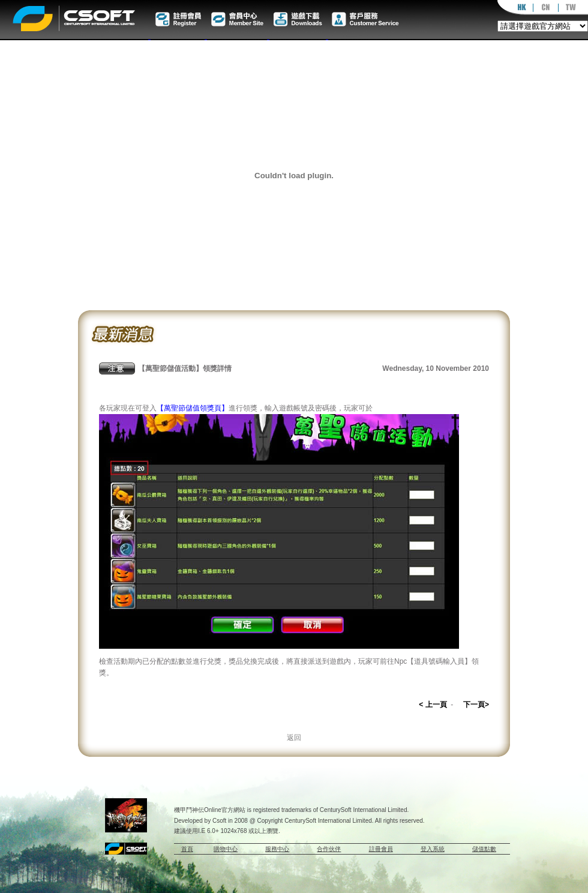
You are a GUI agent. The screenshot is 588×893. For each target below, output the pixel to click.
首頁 (187, 849)
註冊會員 (381, 849)
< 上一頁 (433, 705)
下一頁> (476, 705)
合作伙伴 (329, 849)
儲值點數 (484, 849)
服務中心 (277, 849)
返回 (294, 738)
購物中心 (226, 849)
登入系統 (433, 849)
